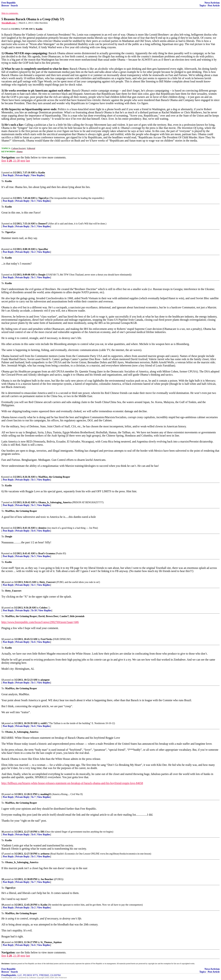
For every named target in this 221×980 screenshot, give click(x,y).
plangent (45, 680)
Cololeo (43, 608)
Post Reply (8, 175)
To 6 (33, 531)
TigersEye (43, 198)
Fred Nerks (47, 639)
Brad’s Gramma (47, 553)
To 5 (33, 556)
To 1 (33, 201)
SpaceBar (43, 249)
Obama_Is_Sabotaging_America (55, 502)
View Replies (38, 175)
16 (3, 832)
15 (3, 794)
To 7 (33, 797)
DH (42, 832)
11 (3, 608)
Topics (203, 6)
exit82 (44, 723)
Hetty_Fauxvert (48, 582)
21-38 (16, 161)
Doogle (42, 275)
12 (3, 639)
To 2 (33, 252)
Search (14, 6)
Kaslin (42, 173)
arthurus (45, 854)
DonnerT (43, 224)
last (28, 161)
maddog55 (46, 794)
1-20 (9, 161)
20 (3, 942)
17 (3, 854)
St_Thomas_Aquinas (51, 942)
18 (3, 879)
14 (3, 723)
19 (3, 905)
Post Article (214, 6)
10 (3, 582)
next (23, 161)
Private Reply (22, 175)
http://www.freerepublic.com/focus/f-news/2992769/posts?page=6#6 (40, 622)
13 (3, 680)
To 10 (34, 610)
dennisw (43, 528)
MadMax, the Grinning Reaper (54, 477)
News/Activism (212, 3)
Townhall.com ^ (9, 23)
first (4, 161)
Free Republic (9, 3)
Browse (5, 6)
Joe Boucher (47, 879)
